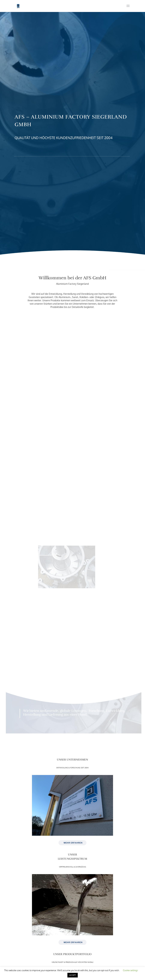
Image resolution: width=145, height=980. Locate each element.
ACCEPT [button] (73, 975)
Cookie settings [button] (130, 970)
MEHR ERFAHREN (73, 843)
